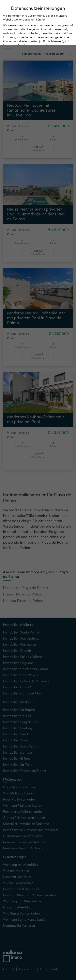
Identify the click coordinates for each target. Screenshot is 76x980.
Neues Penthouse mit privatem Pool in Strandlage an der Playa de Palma (36, 214)
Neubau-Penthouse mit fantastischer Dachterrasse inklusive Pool (31, 111)
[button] (58, 54)
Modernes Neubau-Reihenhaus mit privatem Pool (36, 420)
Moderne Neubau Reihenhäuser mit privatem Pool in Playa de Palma (36, 318)
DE (47, 6)
